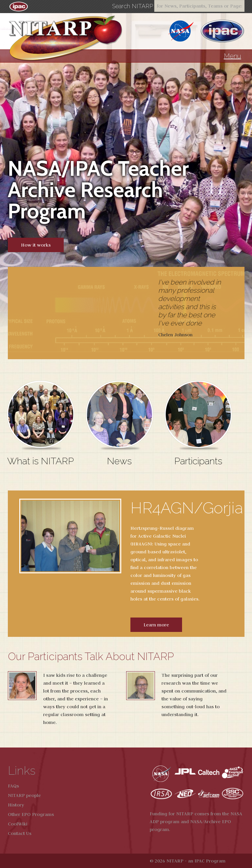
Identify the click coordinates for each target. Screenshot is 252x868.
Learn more (156, 625)
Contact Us (20, 833)
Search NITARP (133, 6)
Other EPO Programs (31, 814)
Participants (198, 461)
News (119, 461)
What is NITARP (41, 461)
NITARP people (24, 795)
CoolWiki (18, 824)
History (16, 805)
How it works (36, 245)
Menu (233, 56)
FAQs (13, 786)
